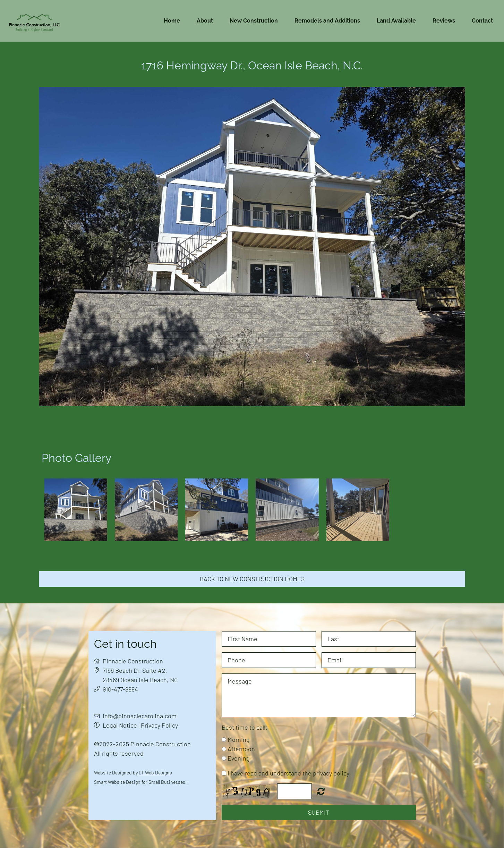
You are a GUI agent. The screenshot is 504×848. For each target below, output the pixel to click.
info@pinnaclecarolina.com (140, 716)
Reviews (444, 21)
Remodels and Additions (327, 21)
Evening (239, 758)
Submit (319, 812)
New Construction (254, 21)
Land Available (396, 21)
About (205, 21)
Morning (239, 739)
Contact (482, 21)
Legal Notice (120, 725)
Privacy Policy (159, 725)
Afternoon (241, 749)
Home (172, 21)
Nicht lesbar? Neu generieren (321, 791)
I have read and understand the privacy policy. (289, 773)
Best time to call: (245, 727)
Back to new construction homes (252, 579)
